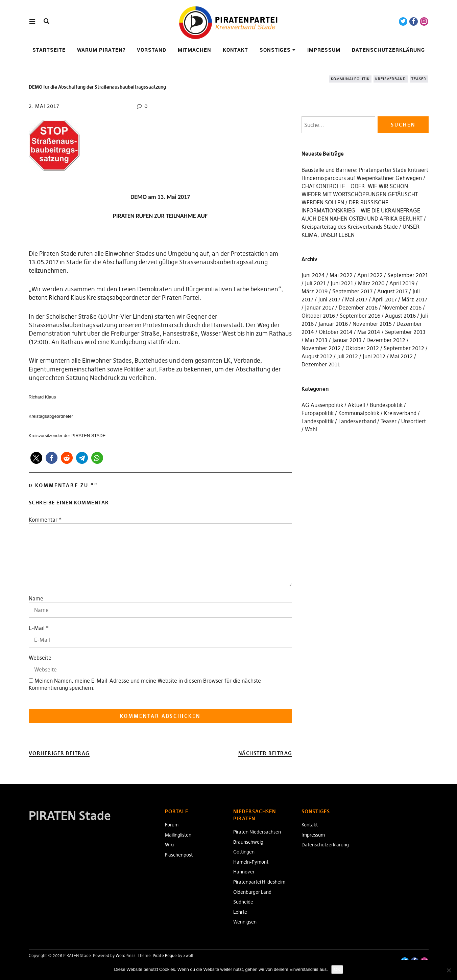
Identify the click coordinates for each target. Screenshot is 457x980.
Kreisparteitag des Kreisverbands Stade (350, 227)
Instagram (424, 21)
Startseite (49, 50)
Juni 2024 (313, 275)
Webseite (40, 658)
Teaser (419, 79)
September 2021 (408, 275)
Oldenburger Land (252, 892)
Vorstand (152, 50)
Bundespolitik (386, 405)
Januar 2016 (333, 324)
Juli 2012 (347, 356)
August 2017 (392, 291)
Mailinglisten (178, 835)
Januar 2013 (347, 340)
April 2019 (402, 283)
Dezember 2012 (386, 340)
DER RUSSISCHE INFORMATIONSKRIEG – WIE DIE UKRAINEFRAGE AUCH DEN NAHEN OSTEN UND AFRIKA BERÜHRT (362, 210)
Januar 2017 (319, 307)
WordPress (126, 955)
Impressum (324, 50)
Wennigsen (245, 922)
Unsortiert (414, 421)
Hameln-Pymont (251, 862)
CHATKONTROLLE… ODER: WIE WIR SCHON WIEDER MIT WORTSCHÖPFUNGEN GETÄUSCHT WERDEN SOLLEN (360, 194)
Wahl (311, 429)
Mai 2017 (356, 299)
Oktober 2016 (318, 316)
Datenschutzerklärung (388, 50)
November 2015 (372, 324)
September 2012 (404, 348)
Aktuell (356, 405)
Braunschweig (248, 842)
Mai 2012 (401, 356)
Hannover (244, 872)
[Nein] (449, 970)
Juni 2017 (329, 299)
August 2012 (317, 356)
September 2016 (360, 316)
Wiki (169, 845)
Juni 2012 (374, 356)
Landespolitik (318, 421)
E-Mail (37, 628)
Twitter (403, 21)
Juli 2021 (315, 283)
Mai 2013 (316, 340)
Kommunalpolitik (350, 79)
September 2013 (405, 332)
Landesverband (357, 421)
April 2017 (384, 299)
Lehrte (240, 912)
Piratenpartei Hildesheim (259, 882)
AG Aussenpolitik (322, 405)
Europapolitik (318, 413)
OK (337, 969)
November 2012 (321, 348)
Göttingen (244, 852)
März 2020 (371, 283)
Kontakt (235, 50)
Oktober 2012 (362, 348)
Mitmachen (195, 50)
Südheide (243, 902)
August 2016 (400, 316)
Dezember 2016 (358, 307)
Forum (172, 825)
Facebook (414, 21)
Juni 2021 (342, 283)
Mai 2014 (369, 332)
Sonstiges (275, 50)
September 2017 (352, 291)
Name (36, 598)
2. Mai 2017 (44, 106)
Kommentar (45, 520)
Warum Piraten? (101, 50)
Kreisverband (391, 79)
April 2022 (370, 275)
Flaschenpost (179, 855)
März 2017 (414, 299)
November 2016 (402, 307)
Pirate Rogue (165, 955)
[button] (36, 458)
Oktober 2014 (336, 332)
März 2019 (315, 291)
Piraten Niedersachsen (257, 832)
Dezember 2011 (321, 364)
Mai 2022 (341, 275)
